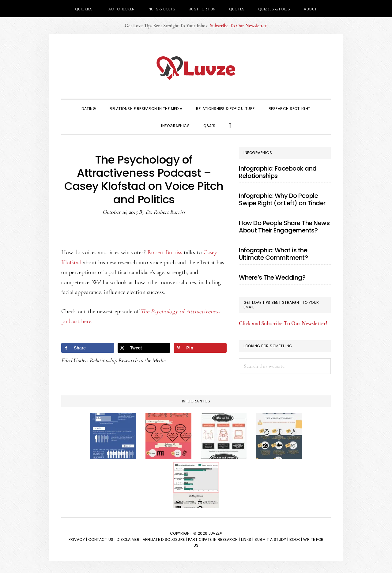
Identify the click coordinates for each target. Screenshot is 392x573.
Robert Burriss (165, 252)
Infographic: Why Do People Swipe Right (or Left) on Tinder (282, 199)
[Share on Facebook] (88, 348)
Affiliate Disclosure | (165, 539)
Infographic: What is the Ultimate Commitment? (273, 254)
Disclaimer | (129, 539)
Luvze (196, 68)
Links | (247, 539)
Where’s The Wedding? (272, 277)
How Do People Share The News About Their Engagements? (284, 227)
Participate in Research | (214, 539)
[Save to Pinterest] (200, 348)
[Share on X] (144, 348)
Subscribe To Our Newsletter (238, 26)
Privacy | (78, 539)
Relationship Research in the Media (128, 360)
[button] (230, 125)
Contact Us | (102, 539)
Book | (296, 539)
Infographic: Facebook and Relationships (278, 172)
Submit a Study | (271, 539)
